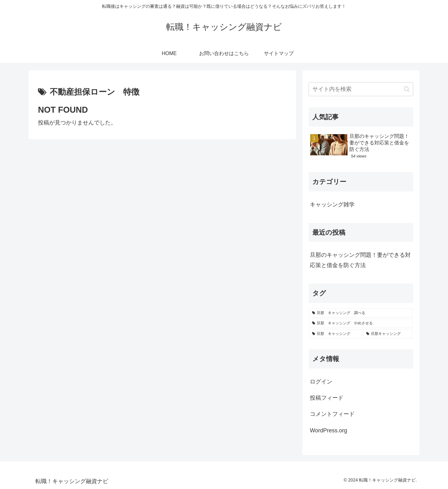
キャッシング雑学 (332, 205)
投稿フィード (327, 398)
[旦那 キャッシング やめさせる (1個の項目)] (361, 323)
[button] (407, 89)
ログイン (321, 382)
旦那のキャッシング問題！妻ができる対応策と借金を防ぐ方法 (360, 260)
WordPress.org (329, 430)
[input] (361, 89)
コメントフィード (332, 414)
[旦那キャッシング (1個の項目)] (388, 334)
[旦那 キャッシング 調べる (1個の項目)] (361, 313)
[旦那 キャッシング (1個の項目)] (336, 334)
